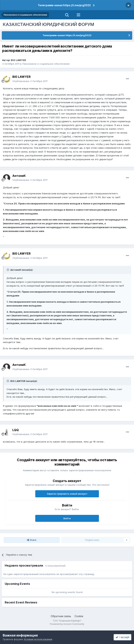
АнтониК (19, 176)
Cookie (79, 616)
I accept (122, 637)
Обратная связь (61, 616)
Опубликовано (30, 81)
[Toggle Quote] (8, 270)
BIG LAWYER (18, 60)
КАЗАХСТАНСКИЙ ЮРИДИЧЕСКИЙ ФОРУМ (48, 24)
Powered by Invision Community (67, 624)
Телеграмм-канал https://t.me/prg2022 (64, 5)
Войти (67, 518)
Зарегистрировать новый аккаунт (67, 494)
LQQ (16, 430)
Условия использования (38, 639)
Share (32, 540)
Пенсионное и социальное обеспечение (46, 64)
